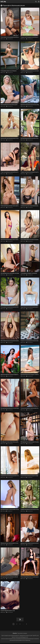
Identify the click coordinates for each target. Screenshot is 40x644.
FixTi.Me (3, 2)
